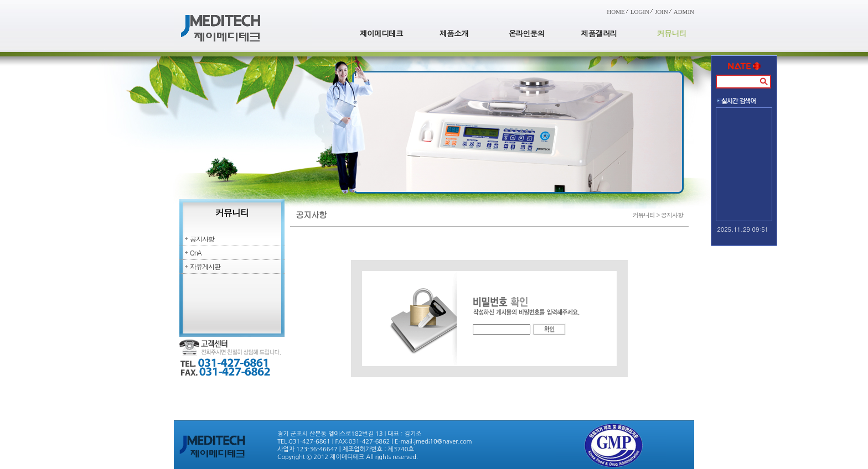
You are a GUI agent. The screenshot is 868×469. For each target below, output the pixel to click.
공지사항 (202, 239)
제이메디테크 (381, 33)
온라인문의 (527, 33)
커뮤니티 (671, 33)
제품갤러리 (599, 33)
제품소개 (454, 33)
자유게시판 (205, 266)
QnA (196, 252)
